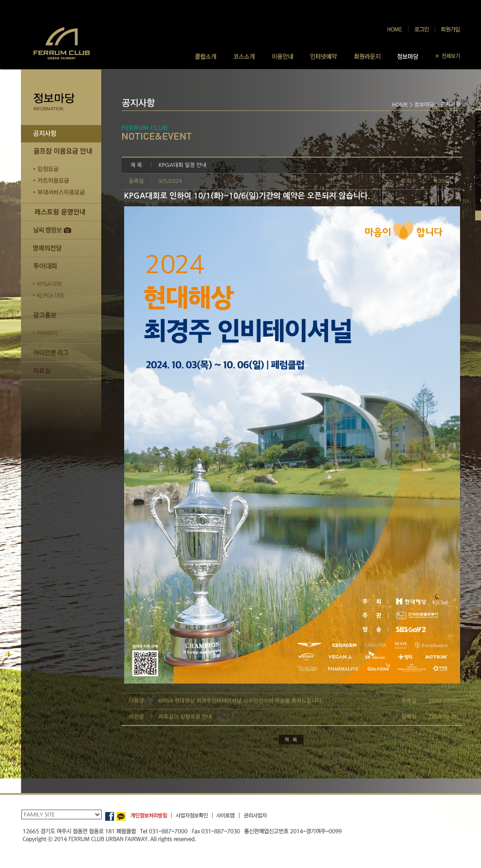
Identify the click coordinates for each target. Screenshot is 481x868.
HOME (400, 105)
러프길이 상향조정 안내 (185, 717)
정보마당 (424, 105)
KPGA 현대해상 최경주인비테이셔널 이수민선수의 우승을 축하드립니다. (241, 701)
